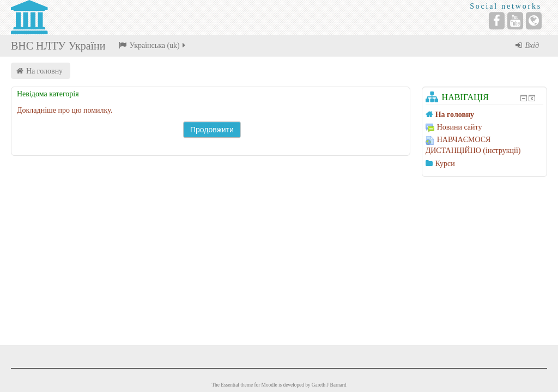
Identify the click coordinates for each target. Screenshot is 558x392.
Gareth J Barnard (329, 385)
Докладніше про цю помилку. (65, 110)
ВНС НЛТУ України (58, 46)
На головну (44, 71)
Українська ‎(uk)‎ (153, 45)
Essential (230, 385)
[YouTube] (515, 21)
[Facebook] (497, 21)
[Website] (534, 21)
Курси (445, 164)
